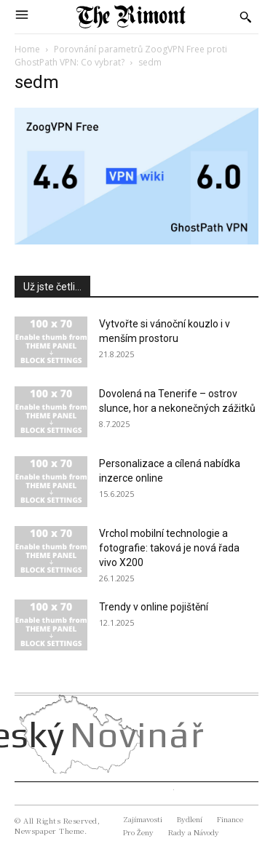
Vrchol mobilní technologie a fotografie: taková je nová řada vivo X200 (169, 548)
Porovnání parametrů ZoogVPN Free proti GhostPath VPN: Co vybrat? (121, 56)
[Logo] (131, 17)
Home (27, 49)
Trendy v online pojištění (154, 607)
